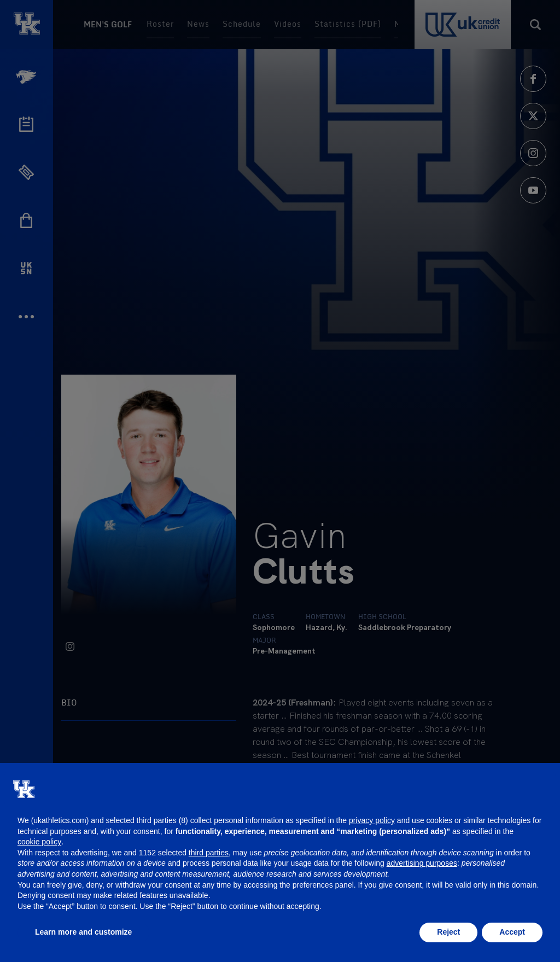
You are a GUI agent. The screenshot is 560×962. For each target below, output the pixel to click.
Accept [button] (512, 932)
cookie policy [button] (39, 842)
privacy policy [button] (372, 820)
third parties (209, 853)
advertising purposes (422, 863)
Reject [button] (448, 932)
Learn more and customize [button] (83, 932)
